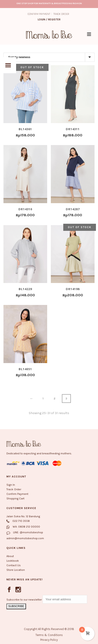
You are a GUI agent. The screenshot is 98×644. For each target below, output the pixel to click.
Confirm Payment (17, 494)
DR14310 (25, 209)
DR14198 (73, 289)
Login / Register (49, 19)
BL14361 (25, 129)
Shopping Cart (15, 498)
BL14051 (25, 369)
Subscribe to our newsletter (24, 600)
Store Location (16, 570)
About (10, 556)
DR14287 (73, 209)
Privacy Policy (49, 640)
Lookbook (13, 561)
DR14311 (73, 129)
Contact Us (14, 565)
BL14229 (25, 289)
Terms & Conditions (49, 635)
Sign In (11, 485)
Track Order (14, 489)
